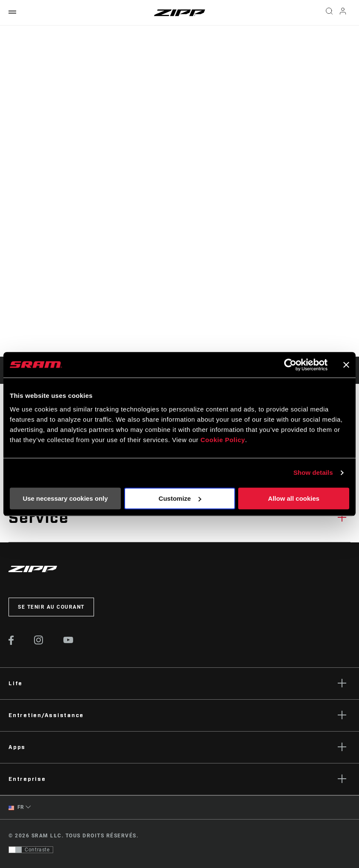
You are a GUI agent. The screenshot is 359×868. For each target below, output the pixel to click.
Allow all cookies (294, 498)
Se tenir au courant (51, 607)
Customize (180, 498)
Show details (313, 472)
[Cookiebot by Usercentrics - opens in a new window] (290, 365)
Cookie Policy (223, 440)
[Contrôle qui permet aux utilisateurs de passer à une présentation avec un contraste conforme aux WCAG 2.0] (31, 850)
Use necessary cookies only (65, 498)
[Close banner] (346, 365)
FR (16, 807)
